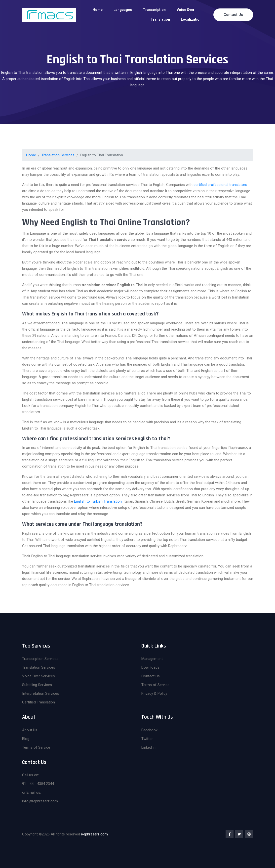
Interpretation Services (41, 694)
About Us (30, 730)
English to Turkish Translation (98, 501)
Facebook (149, 730)
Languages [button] (123, 10)
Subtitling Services (37, 685)
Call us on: (31, 775)
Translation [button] (160, 19)
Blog (26, 739)
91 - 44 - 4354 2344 (38, 784)
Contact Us (233, 15)
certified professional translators (220, 185)
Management (152, 659)
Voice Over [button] (186, 10)
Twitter (147, 739)
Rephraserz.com (94, 834)
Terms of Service (155, 685)
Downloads (150, 667)
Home (98, 10)
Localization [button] (191, 19)
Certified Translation (39, 702)
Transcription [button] (154, 10)
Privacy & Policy (154, 694)
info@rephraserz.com (40, 801)
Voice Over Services (39, 676)
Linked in (148, 747)
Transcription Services (40, 659)
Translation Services (58, 155)
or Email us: (32, 792)
